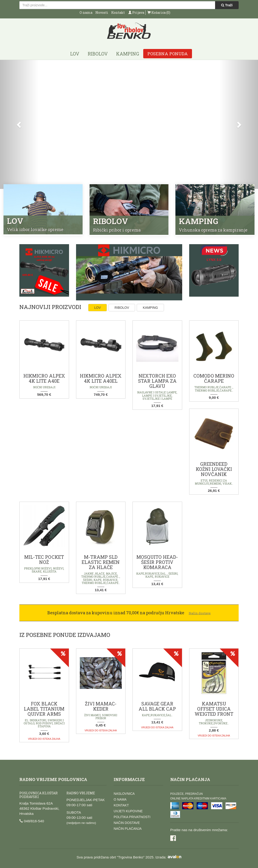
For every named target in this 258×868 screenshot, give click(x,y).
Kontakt (118, 12)
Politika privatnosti (132, 817)
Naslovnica (124, 794)
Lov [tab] (98, 308)
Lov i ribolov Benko (129, 31)
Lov (75, 54)
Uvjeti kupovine (128, 811)
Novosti (102, 12)
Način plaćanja (128, 829)
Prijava (136, 12)
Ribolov (98, 54)
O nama (86, 12)
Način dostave (127, 823)
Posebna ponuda (168, 54)
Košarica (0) (159, 12)
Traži (227, 5)
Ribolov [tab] (122, 308)
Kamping (128, 54)
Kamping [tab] (150, 308)
